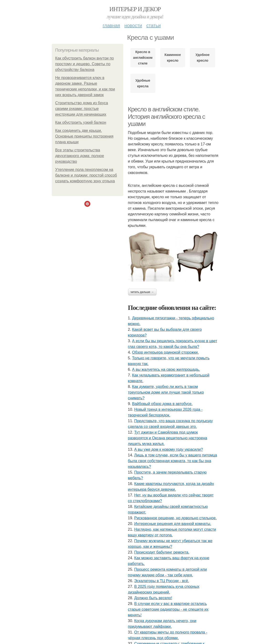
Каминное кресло (173, 58)
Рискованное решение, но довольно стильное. (175, 518)
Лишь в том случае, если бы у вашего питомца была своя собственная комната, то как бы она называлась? (173, 461)
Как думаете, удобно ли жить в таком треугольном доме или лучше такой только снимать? (166, 392)
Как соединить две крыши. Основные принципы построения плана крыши (84, 136)
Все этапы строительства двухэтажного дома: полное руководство (80, 156)
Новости (133, 25)
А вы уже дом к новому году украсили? (168, 449)
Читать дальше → (142, 292)
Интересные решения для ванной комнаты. (173, 524)
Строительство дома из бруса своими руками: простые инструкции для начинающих (82, 109)
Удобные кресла (143, 83)
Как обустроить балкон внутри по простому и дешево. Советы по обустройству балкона (85, 64)
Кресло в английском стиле (143, 58)
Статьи (153, 25)
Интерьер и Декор (135, 9)
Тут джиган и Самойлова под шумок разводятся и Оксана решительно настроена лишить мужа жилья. (168, 438)
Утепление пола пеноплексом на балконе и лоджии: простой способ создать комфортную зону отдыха (86, 175)
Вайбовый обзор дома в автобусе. (162, 404)
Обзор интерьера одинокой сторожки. (165, 352)
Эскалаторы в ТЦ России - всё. (162, 581)
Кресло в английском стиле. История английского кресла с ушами (167, 116)
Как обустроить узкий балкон (81, 122)
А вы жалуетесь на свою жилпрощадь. (166, 369)
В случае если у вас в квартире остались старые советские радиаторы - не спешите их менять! (168, 609)
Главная (111, 25)
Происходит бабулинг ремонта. (162, 552)
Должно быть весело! (153, 598)
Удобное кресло (203, 58)
